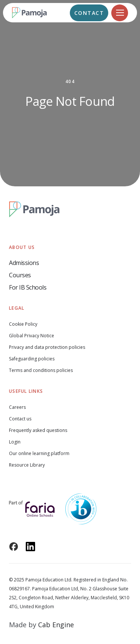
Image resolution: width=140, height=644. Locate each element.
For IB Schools (28, 287)
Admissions (24, 263)
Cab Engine (56, 625)
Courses (20, 275)
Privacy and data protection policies (47, 347)
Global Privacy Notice (32, 336)
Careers (17, 407)
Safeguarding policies (32, 359)
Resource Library (27, 465)
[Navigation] (120, 13)
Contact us (20, 419)
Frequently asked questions (38, 430)
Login (15, 442)
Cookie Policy (23, 324)
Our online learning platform (39, 453)
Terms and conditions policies (41, 370)
